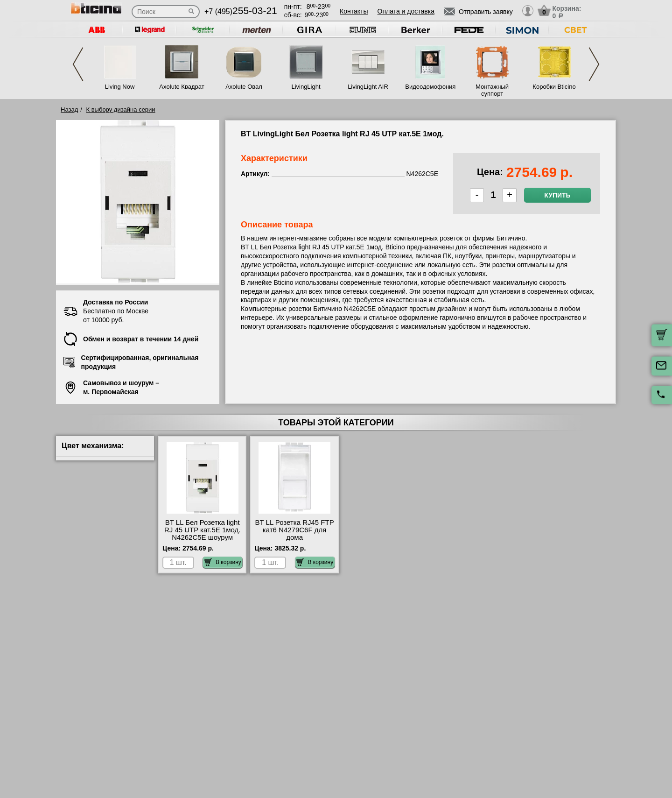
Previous (78, 64)
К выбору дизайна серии (121, 109)
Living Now (120, 87)
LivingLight (306, 87)
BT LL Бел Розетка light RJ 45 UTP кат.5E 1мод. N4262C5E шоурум (203, 530)
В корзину (223, 562)
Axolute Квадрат (182, 87)
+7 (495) (241, 11)
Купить (557, 195)
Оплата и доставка (406, 11)
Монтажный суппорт (492, 90)
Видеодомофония (430, 87)
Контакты (354, 11)
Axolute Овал (244, 87)
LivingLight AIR (368, 87)
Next (594, 64)
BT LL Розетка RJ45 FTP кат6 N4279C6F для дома (294, 530)
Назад (69, 109)
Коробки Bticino (554, 87)
